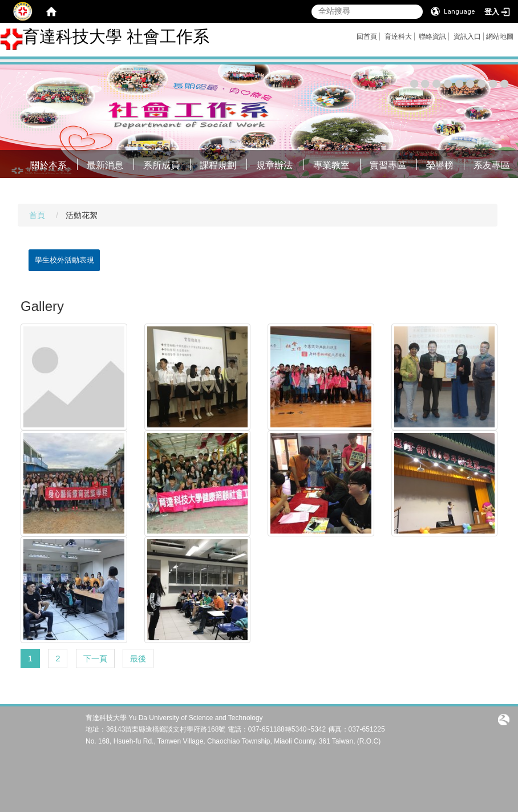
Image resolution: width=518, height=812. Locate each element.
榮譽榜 (440, 165)
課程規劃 (218, 165)
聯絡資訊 (432, 37)
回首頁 (367, 37)
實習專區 (388, 165)
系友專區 (492, 165)
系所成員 (161, 165)
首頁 (37, 215)
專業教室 (331, 165)
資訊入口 (467, 37)
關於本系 (48, 165)
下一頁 (95, 659)
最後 (138, 659)
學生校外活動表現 (64, 260)
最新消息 (105, 165)
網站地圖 (500, 37)
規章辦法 (274, 165)
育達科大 (398, 37)
